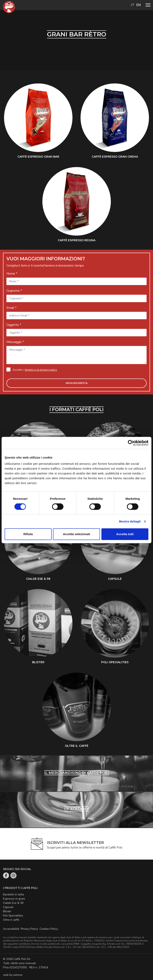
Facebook (6, 875)
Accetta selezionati (76, 534)
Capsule (8, 907)
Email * (11, 308)
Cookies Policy (49, 929)
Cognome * (14, 291)
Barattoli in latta (13, 894)
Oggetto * (14, 325)
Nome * (12, 274)
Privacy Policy (29, 929)
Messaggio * (15, 342)
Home (9, 7)
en (139, 5)
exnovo (18, 975)
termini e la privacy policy (41, 370)
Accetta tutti (125, 534)
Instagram (13, 875)
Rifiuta (28, 534)
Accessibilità (11, 929)
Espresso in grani (14, 899)
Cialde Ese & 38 (13, 903)
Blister (7, 911)
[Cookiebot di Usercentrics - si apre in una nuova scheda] (131, 443)
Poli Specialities (13, 916)
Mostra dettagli (130, 521)
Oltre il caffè (11, 920)
